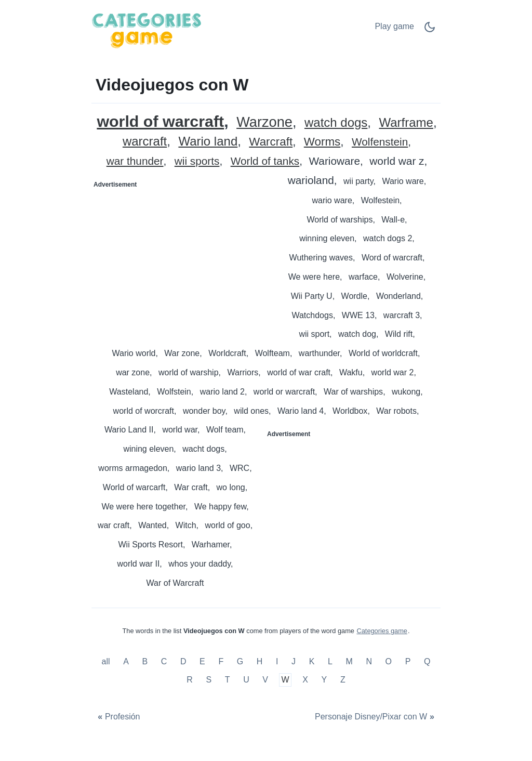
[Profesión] (118, 717)
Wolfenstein (380, 142)
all (107, 661)
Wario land (208, 142)
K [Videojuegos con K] (312, 661)
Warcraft (271, 142)
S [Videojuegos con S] (209, 680)
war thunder (135, 161)
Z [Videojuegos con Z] (343, 680)
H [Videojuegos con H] (260, 661)
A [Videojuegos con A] (126, 661)
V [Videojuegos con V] (265, 680)
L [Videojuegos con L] (330, 661)
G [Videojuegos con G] (240, 661)
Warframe (406, 123)
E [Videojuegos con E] (202, 661)
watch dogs (336, 123)
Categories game (382, 631)
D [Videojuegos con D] (183, 661)
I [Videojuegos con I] (277, 661)
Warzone (264, 122)
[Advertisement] (179, 258)
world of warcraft (160, 121)
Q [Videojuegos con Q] (427, 661)
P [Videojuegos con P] (408, 661)
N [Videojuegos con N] (369, 661)
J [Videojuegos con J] (294, 661)
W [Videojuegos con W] (285, 680)
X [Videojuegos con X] (305, 680)
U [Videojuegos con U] (246, 680)
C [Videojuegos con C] (164, 661)
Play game (394, 26)
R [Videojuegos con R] (190, 680)
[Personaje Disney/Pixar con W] (376, 717)
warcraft (145, 142)
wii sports (197, 161)
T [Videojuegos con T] (228, 680)
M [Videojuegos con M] (349, 661)
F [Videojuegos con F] (221, 661)
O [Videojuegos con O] (389, 661)
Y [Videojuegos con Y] (324, 680)
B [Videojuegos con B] (145, 661)
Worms (322, 142)
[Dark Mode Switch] (430, 30)
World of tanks (265, 161)
